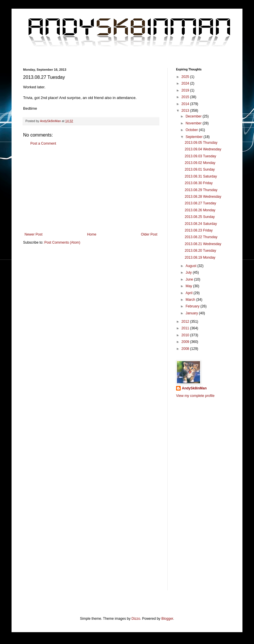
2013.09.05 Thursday (201, 143)
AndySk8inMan (194, 388)
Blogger (167, 619)
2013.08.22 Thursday (201, 237)
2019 (186, 90)
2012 (186, 322)
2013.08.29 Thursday (201, 190)
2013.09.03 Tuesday (200, 156)
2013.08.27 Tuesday (200, 203)
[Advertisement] (91, 189)
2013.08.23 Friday (199, 230)
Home (92, 234)
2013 (186, 111)
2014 (186, 104)
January (192, 313)
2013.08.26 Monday (200, 210)
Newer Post (33, 234)
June (190, 279)
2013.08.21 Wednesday (203, 244)
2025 (186, 77)
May (189, 286)
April (189, 293)
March (191, 300)
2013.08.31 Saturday (201, 176)
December (194, 116)
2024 (186, 83)
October (192, 130)
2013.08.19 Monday (200, 257)
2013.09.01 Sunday (200, 169)
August (192, 266)
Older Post (149, 234)
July (189, 272)
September (195, 137)
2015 (186, 97)
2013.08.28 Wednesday (203, 197)
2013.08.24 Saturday (201, 224)
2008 (186, 349)
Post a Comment (43, 143)
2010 (186, 335)
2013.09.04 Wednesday (203, 149)
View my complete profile (195, 396)
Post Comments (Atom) (62, 242)
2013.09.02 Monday (200, 163)
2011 (186, 328)
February (193, 306)
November (194, 123)
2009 (186, 342)
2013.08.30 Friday (199, 183)
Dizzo (136, 619)
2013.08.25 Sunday (200, 217)
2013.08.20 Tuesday (200, 251)
